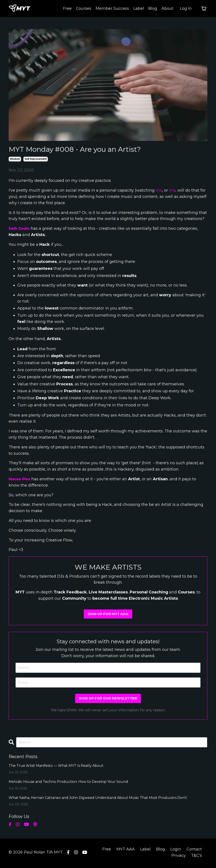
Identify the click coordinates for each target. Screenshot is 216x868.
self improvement (36, 159)
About (167, 8)
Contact (194, 851)
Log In (186, 8)
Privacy (179, 857)
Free (67, 8)
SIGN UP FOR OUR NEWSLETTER (108, 700)
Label (139, 8)
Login (176, 851)
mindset (15, 159)
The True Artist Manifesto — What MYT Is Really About (56, 768)
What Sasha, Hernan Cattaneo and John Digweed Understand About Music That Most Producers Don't (98, 800)
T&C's (197, 857)
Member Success (112, 8)
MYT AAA (126, 851)
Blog (153, 8)
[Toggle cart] (204, 9)
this (159, 190)
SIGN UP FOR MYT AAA (108, 614)
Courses (84, 8)
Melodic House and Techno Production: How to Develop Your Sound (68, 784)
